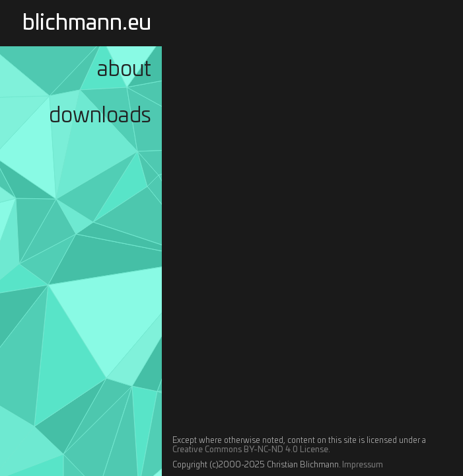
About (124, 69)
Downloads (100, 116)
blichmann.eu (87, 23)
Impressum (363, 465)
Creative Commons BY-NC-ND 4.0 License (250, 450)
